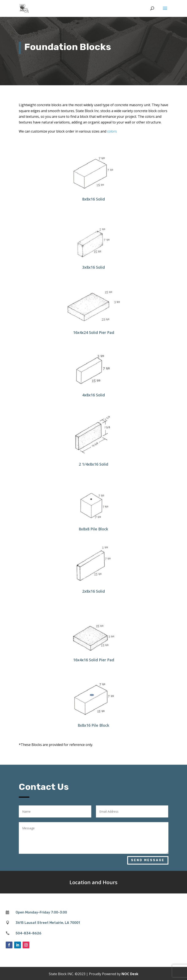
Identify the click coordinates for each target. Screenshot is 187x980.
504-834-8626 (29, 933)
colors (112, 131)
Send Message (148, 860)
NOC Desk (130, 974)
